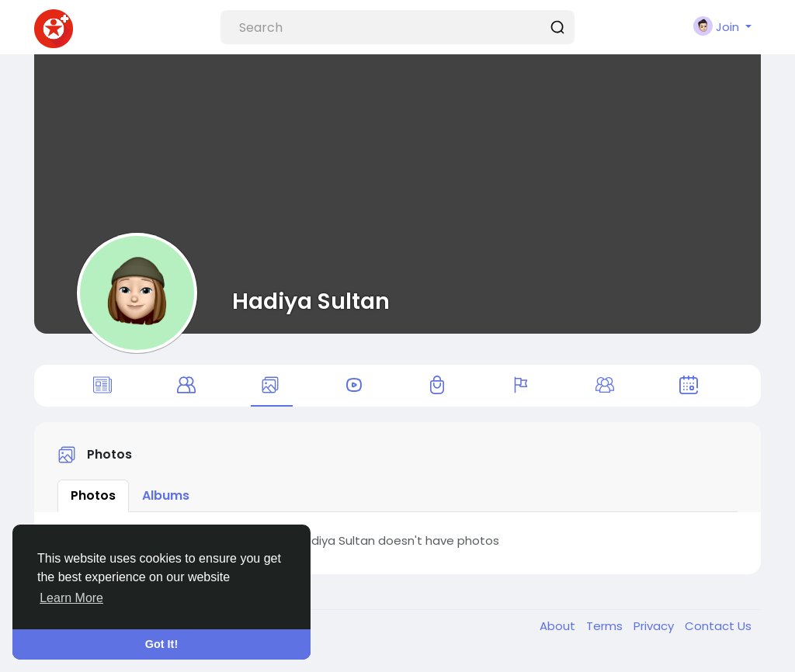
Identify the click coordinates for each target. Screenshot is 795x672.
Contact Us (718, 636)
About (559, 636)
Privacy (655, 636)
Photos (93, 505)
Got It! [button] (161, 644)
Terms (606, 636)
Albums (166, 505)
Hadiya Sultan (311, 301)
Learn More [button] (71, 598)
